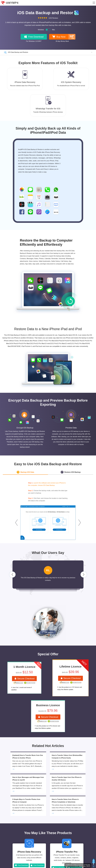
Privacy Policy (82, 866)
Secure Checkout (24, 679)
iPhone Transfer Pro (67, 854)
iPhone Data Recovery (29, 854)
